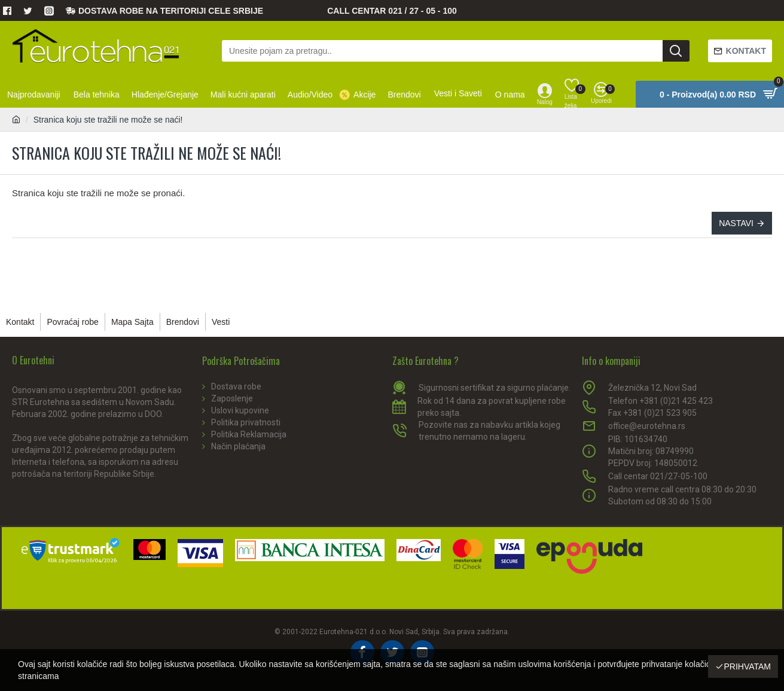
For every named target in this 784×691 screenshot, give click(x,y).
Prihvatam (747, 666)
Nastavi (736, 223)
